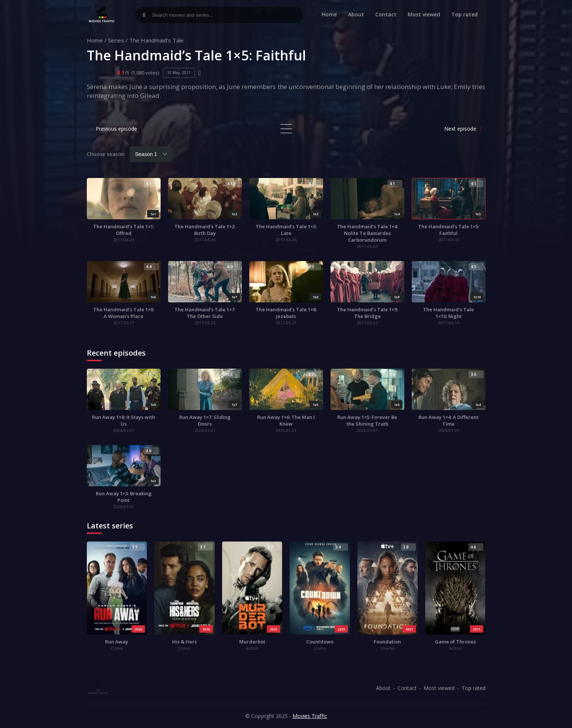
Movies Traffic (310, 716)
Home (329, 14)
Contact (386, 14)
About (356, 14)
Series (116, 40)
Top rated (464, 14)
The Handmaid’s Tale (157, 40)
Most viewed (424, 14)
